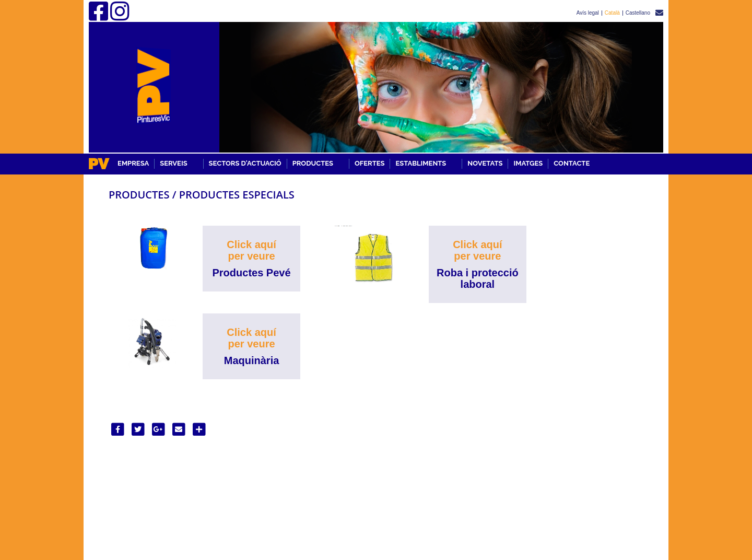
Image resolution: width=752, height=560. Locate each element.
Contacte (572, 163)
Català (612, 13)
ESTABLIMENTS (421, 163)
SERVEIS (173, 163)
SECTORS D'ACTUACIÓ (245, 163)
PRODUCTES (313, 163)
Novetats (485, 163)
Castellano (638, 13)
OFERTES (369, 163)
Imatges (528, 163)
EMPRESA (133, 163)
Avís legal (588, 13)
